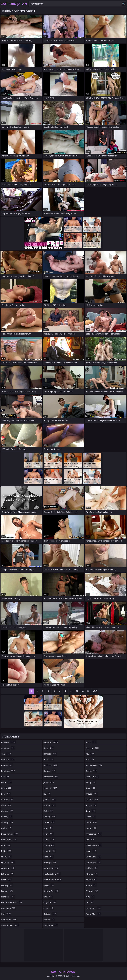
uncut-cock (93, 857)
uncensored (94, 845)
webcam (92, 891)
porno (91, 742)
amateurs (8, 748)
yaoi (90, 902)
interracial (51, 777)
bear (6, 794)
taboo (91, 817)
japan (49, 782)
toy (90, 840)
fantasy (7, 885)
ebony (6, 857)
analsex (7, 765)
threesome (94, 834)
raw (90, 759)
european (8, 868)
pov (90, 754)
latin (49, 834)
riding (91, 782)
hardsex (50, 771)
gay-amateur (10, 925)
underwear (93, 862)
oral (48, 897)
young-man (93, 908)
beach (6, 788)
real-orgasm (94, 765)
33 (88, 691)
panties (49, 920)
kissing (50, 817)
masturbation (52, 880)
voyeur (91, 885)
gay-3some (9, 920)
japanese (50, 788)
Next (95, 691)
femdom (8, 897)
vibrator (92, 874)
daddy (7, 828)
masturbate (51, 868)
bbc (5, 777)
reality (92, 771)
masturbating (52, 874)
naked (49, 885)
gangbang (8, 908)
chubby (7, 817)
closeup (7, 822)
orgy (49, 908)
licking (49, 845)
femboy (7, 891)
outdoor (50, 914)
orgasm (50, 902)
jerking (50, 805)
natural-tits (51, 891)
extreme (7, 874)
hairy (49, 748)
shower (91, 805)
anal (6, 754)
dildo (6, 851)
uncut (91, 851)
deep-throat (10, 834)
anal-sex (8, 759)
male (49, 857)
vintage (92, 880)
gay (6, 914)
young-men (93, 914)
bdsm (7, 782)
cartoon (7, 799)
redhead (92, 777)
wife (90, 897)
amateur (8, 742)
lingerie (50, 851)
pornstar (92, 748)
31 (77, 691)
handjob (50, 754)
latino (49, 840)
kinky (48, 811)
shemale (92, 799)
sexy (91, 788)
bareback (8, 771)
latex (48, 828)
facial (7, 880)
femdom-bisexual (12, 902)
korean (49, 822)
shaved (92, 794)
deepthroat (9, 840)
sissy (91, 811)
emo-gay (8, 862)
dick (6, 845)
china (6, 805)
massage (50, 862)
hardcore (51, 765)
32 (83, 691)
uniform (92, 868)
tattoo (91, 822)
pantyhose (51, 925)
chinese (7, 811)
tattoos (91, 828)
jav (47, 794)
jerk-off (50, 799)
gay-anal (51, 742)
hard (49, 759)
